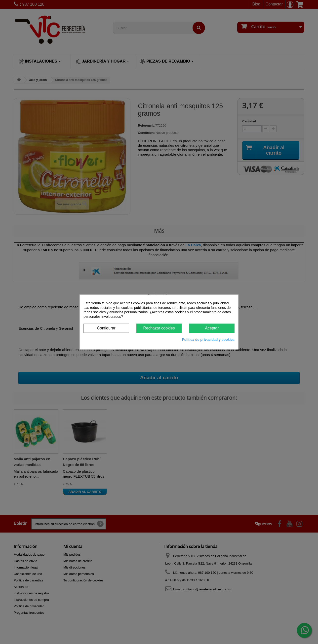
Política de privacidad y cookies (208, 339)
